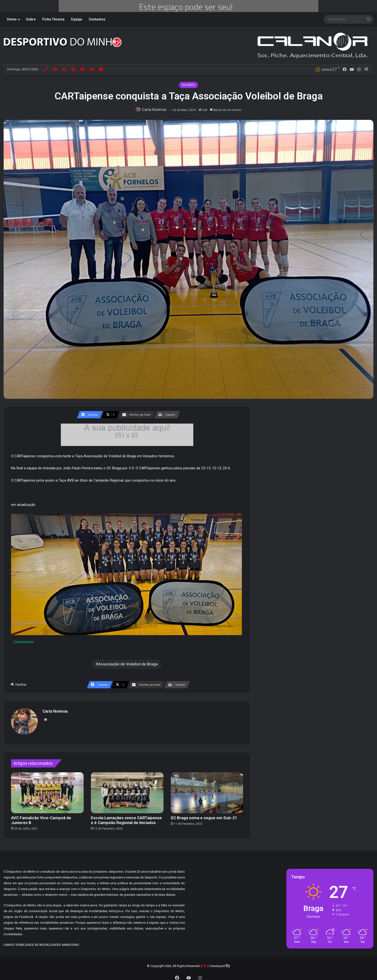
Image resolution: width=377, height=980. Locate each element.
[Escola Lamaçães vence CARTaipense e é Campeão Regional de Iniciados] (127, 790)
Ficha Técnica (53, 19)
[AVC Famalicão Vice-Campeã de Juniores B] (47, 790)
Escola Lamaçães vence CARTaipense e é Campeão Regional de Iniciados (126, 818)
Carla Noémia (155, 110)
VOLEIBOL (188, 85)
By (228, 963)
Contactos (97, 19)
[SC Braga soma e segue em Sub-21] (207, 790)
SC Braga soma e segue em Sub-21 (204, 815)
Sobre (31, 19)
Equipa (77, 19)
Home (12, 19)
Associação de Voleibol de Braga (128, 664)
